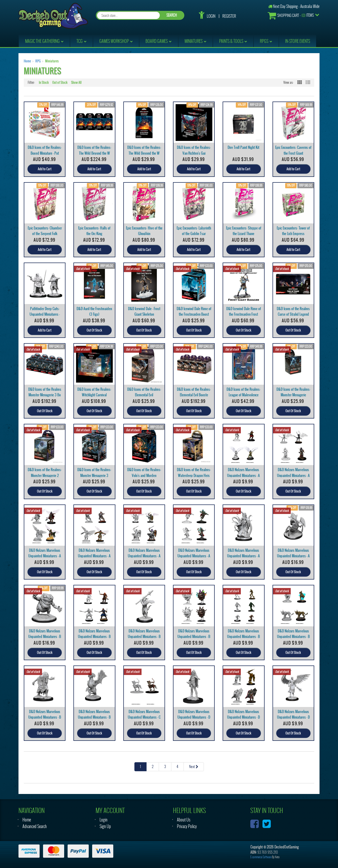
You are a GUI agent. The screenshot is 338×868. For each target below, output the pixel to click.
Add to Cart (45, 169)
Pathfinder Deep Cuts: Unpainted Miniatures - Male (45, 314)
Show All (76, 82)
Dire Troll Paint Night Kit (243, 147)
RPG (38, 61)
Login (211, 16)
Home (27, 61)
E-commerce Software (261, 857)
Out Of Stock (94, 330)
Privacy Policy (187, 826)
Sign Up (105, 826)
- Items (291, 15)
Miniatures (52, 61)
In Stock (44, 82)
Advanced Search (35, 826)
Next (194, 767)
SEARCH (172, 15)
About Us (184, 820)
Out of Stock (60, 82)
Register (229, 16)
